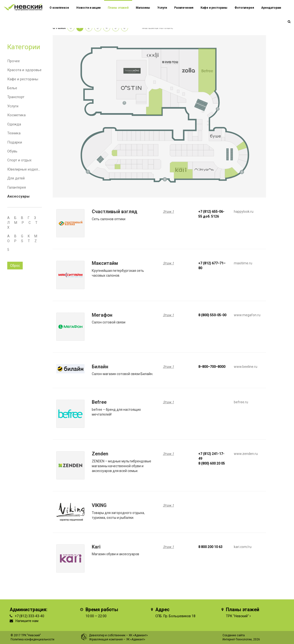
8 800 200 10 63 (210, 547)
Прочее (14, 61)
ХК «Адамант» (138, 635)
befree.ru (241, 402)
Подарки (15, 142)
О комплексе (59, 8)
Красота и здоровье (24, 70)
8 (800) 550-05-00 (212, 315)
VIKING (99, 505)
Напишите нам (27, 621)
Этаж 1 (168, 212)
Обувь (12, 151)
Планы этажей (118, 8)
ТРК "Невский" (237, 616)
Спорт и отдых (19, 160)
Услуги (13, 106)
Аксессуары (18, 196)
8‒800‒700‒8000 (212, 367)
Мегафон (102, 315)
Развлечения (184, 8)
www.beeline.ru (246, 367)
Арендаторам (271, 8)
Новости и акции (88, 8)
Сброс (15, 266)
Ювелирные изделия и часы (31, 169)
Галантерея (17, 187)
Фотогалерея (244, 8)
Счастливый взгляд (115, 212)
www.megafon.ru (247, 315)
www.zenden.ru (246, 454)
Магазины (143, 8)
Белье (12, 88)
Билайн (100, 367)
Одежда (14, 124)
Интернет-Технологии (237, 639)
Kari (96, 547)
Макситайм (105, 263)
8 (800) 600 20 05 (212, 463)
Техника (14, 133)
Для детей (16, 178)
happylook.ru (244, 212)
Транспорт (16, 97)
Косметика (16, 115)
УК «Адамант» (136, 639)
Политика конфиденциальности (32, 639)
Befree (99, 402)
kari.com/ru (243, 547)
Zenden (100, 454)
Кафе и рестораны (23, 79)
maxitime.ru (243, 263)
